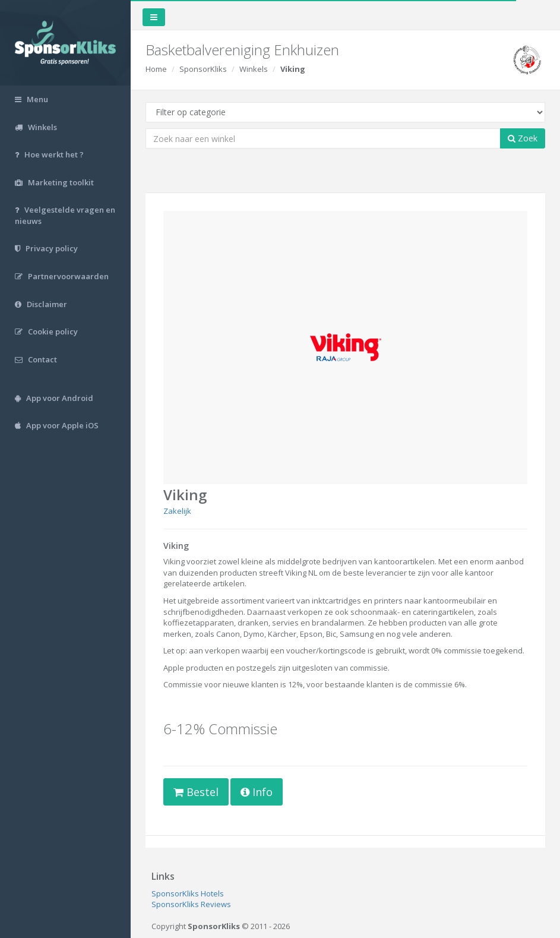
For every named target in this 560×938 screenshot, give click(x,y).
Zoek (523, 138)
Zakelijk (177, 511)
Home (156, 69)
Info (257, 792)
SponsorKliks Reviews (191, 904)
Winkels (254, 69)
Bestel (196, 792)
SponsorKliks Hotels (188, 893)
